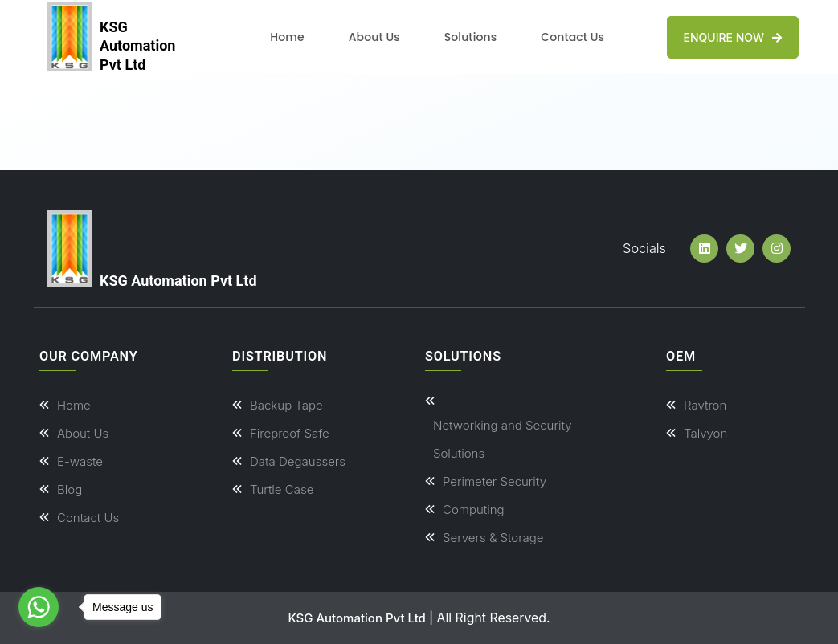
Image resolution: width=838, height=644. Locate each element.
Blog (69, 489)
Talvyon (705, 433)
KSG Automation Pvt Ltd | (360, 618)
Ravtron (705, 405)
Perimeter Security (495, 481)
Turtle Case (282, 489)
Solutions (470, 37)
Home (287, 37)
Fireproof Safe (290, 433)
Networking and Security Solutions (503, 439)
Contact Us (572, 37)
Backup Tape (286, 405)
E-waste (80, 461)
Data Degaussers (298, 461)
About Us (374, 37)
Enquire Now (733, 37)
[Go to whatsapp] (39, 607)
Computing (474, 509)
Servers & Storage (493, 538)
